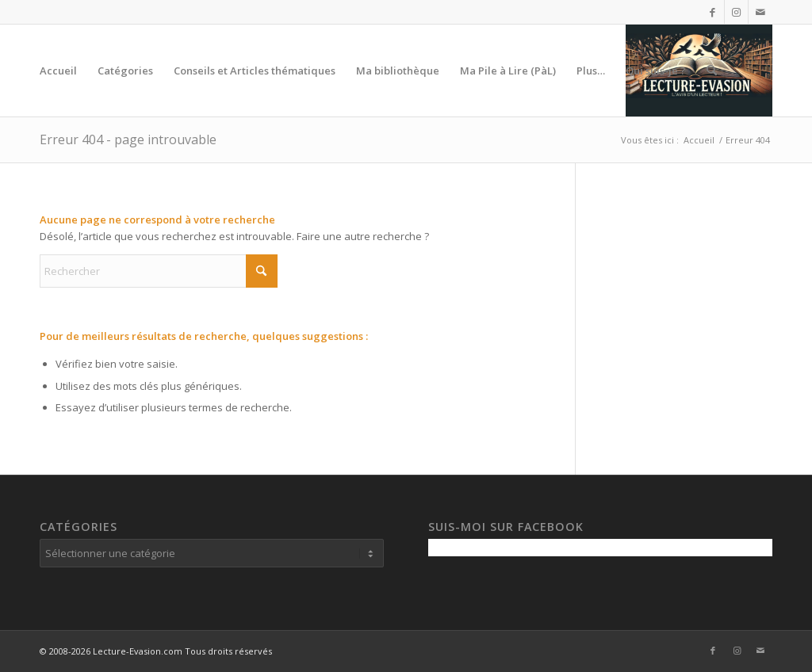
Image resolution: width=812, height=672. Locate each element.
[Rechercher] (712, 71)
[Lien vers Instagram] (736, 12)
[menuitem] (58, 71)
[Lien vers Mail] (760, 12)
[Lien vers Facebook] (712, 12)
